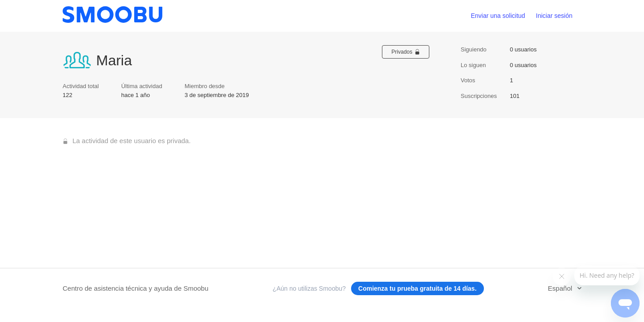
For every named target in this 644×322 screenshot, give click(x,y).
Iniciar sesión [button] (554, 16)
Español (561, 288)
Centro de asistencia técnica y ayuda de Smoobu (136, 288)
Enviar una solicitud (498, 16)
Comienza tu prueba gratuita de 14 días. (417, 288)
